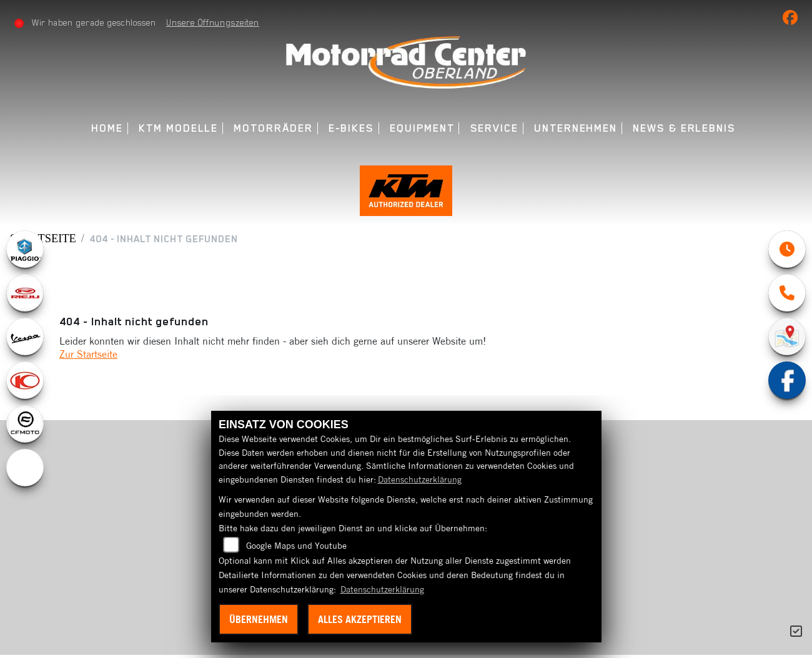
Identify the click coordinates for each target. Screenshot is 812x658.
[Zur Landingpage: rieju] (25, 296)
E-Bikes (351, 128)
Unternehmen (576, 128)
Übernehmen (259, 619)
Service (494, 128)
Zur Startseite (88, 357)
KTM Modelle (178, 128)
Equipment (422, 128)
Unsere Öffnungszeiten (213, 22)
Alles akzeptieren (360, 619)
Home (107, 128)
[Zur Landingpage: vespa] (25, 340)
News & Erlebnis (684, 128)
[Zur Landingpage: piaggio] (25, 252)
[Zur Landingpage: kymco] (25, 383)
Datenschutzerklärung (420, 479)
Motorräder (273, 128)
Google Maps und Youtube (296, 546)
